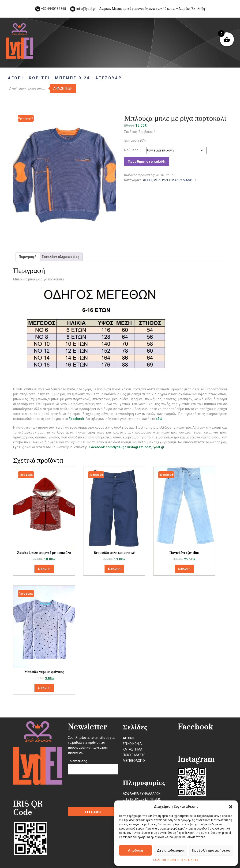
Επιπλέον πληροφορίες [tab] (60, 257)
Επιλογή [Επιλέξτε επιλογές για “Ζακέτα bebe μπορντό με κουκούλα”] (44, 569)
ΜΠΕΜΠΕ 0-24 (73, 78)
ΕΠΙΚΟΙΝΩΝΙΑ (132, 744)
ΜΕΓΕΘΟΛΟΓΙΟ (134, 761)
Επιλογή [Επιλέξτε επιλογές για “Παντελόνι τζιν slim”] (184, 569)
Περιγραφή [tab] (28, 257)
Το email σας (93, 765)
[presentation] (104, 793)
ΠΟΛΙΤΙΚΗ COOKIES (166, 860)
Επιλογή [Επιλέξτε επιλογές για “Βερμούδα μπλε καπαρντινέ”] (114, 569)
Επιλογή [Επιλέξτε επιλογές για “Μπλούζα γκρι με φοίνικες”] (44, 688)
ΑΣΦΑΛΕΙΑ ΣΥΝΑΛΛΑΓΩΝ (142, 794)
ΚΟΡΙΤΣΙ (39, 78)
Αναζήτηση (63, 88)
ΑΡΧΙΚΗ (128, 738)
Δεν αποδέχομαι (171, 850)
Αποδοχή (135, 850)
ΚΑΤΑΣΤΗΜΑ (133, 749)
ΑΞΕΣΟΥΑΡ (109, 78)
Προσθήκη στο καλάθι (147, 162)
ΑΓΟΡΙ (16, 78)
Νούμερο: (132, 150)
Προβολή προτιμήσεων (211, 850)
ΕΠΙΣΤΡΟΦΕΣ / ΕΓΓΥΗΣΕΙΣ (142, 799)
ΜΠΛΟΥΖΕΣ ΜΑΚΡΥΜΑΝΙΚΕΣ (175, 180)
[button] (231, 807)
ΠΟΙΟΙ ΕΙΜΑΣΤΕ (134, 755)
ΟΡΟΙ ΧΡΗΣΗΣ (190, 860)
